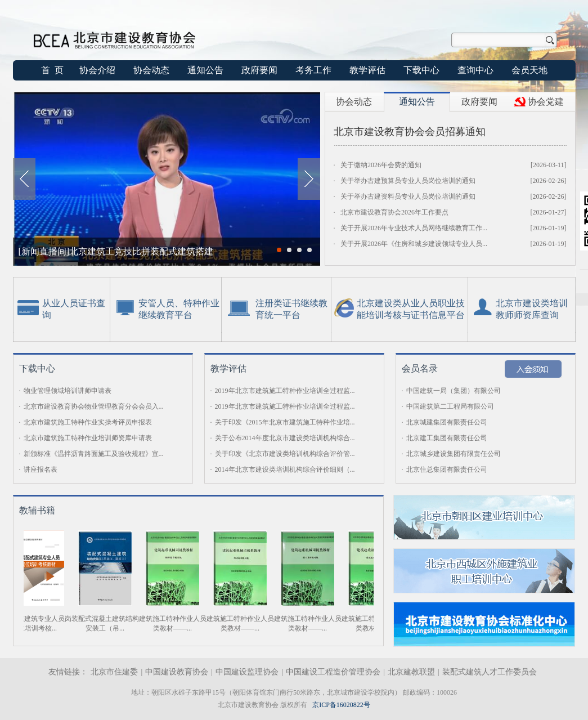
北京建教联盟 (411, 672)
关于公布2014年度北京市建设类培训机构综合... (285, 438)
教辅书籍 (37, 510)
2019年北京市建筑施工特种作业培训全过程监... (285, 391)
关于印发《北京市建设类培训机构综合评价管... (285, 454)
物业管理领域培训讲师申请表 (68, 391)
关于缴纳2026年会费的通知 (381, 165)
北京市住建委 (114, 672)
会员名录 (420, 368)
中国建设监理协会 (247, 672)
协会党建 (546, 102)
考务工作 (313, 70)
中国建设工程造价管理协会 (333, 672)
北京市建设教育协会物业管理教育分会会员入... (94, 406)
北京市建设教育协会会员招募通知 (410, 132)
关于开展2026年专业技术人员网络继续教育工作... (414, 228)
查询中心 (475, 70)
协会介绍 (97, 70)
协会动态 (151, 70)
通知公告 (205, 70)
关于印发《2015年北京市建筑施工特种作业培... (285, 422)
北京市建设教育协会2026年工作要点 (394, 212)
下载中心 (421, 70)
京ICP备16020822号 (341, 705)
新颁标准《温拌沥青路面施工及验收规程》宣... (94, 454)
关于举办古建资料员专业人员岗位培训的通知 (408, 196)
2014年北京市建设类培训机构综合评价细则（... (285, 469)
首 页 (52, 70)
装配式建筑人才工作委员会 (490, 672)
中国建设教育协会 (177, 672)
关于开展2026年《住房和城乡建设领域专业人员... (414, 244)
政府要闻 (259, 70)
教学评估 (367, 70)
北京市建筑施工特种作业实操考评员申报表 (88, 422)
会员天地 (529, 70)
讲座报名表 (41, 469)
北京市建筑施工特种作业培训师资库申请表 (88, 438)
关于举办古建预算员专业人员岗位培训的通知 (408, 181)
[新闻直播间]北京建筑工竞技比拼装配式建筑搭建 (116, 251)
